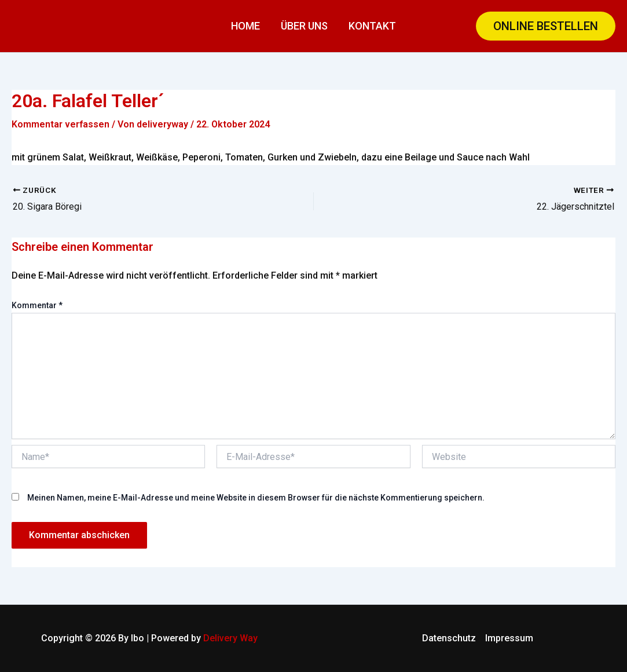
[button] (546, 26)
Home (245, 26)
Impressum (509, 638)
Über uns (304, 26)
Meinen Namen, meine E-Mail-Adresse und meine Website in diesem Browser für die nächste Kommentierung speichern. (256, 498)
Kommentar (37, 305)
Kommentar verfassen (60, 124)
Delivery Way (230, 638)
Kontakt (372, 26)
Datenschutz (449, 638)
